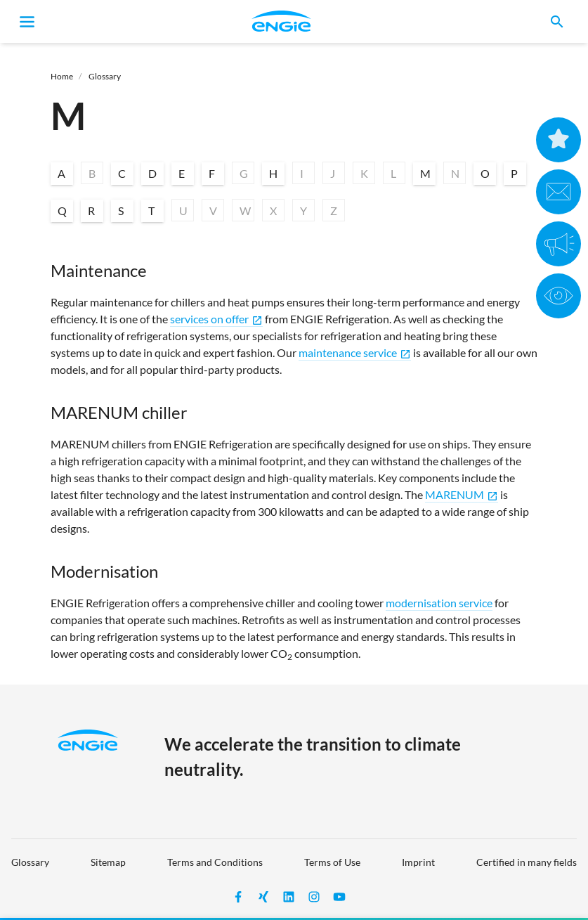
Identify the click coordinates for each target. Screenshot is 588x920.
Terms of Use (332, 862)
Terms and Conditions (215, 862)
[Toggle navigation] (27, 22)
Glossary (105, 76)
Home (62, 76)
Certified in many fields (527, 862)
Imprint (418, 862)
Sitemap (108, 862)
